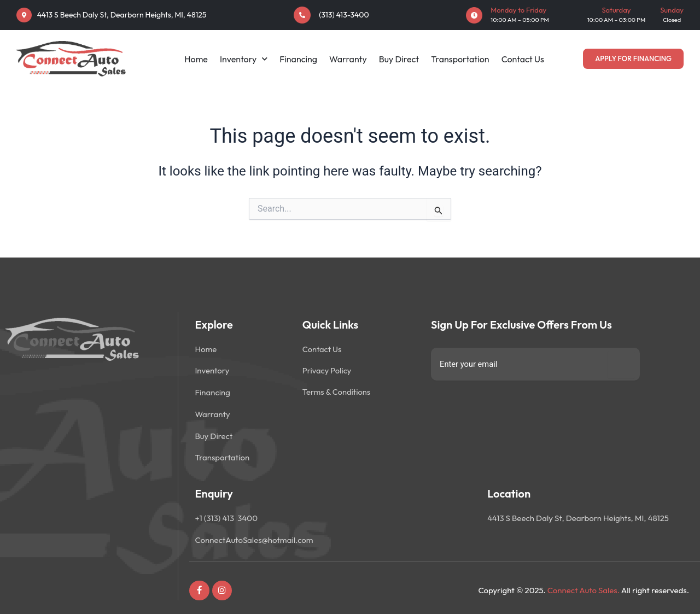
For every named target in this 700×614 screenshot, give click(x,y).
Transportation (460, 59)
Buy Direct (399, 59)
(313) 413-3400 (344, 15)
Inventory (244, 59)
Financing (298, 59)
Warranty (348, 59)
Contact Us (523, 59)
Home (196, 59)
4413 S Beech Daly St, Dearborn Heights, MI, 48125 (122, 15)
